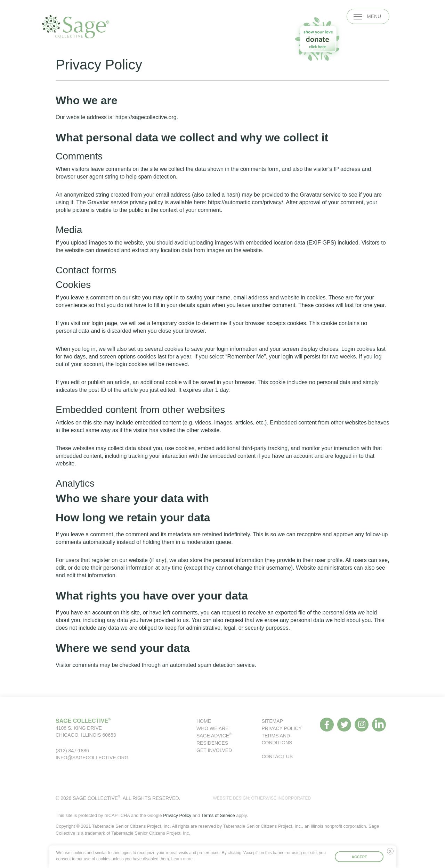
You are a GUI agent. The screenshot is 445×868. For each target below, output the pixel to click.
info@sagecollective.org (92, 758)
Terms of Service (218, 815)
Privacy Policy (282, 728)
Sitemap (272, 721)
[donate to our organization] (318, 39)
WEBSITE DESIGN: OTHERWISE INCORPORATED (262, 798)
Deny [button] (392, 854)
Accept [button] (359, 857)
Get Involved (214, 750)
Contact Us (277, 757)
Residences (212, 743)
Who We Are (213, 728)
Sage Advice (214, 736)
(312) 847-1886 (72, 751)
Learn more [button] (182, 859)
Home (204, 721)
